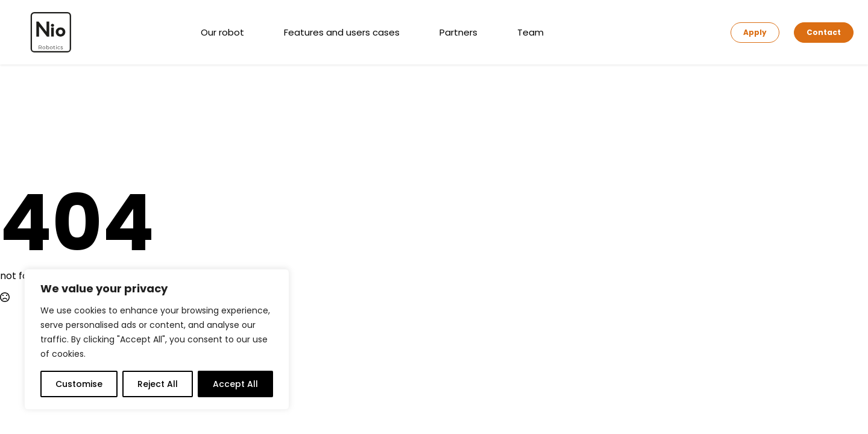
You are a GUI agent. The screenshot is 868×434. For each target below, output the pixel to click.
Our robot (222, 32)
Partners (458, 32)
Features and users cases (342, 32)
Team (530, 32)
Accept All (235, 384)
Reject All (158, 384)
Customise (79, 384)
